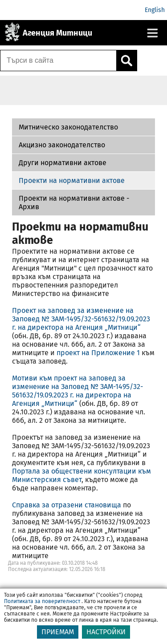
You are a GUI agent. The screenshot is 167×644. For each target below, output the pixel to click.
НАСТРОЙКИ (106, 637)
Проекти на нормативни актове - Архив (74, 203)
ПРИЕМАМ (58, 637)
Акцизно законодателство (62, 145)
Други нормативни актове (63, 163)
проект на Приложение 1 (98, 353)
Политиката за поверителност (42, 607)
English (155, 10)
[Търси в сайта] (58, 61)
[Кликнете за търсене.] (126, 61)
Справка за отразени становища (67, 505)
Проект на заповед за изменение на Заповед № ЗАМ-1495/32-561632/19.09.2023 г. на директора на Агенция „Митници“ (81, 319)
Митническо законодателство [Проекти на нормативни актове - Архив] (68, 127)
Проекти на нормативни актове (72, 180)
